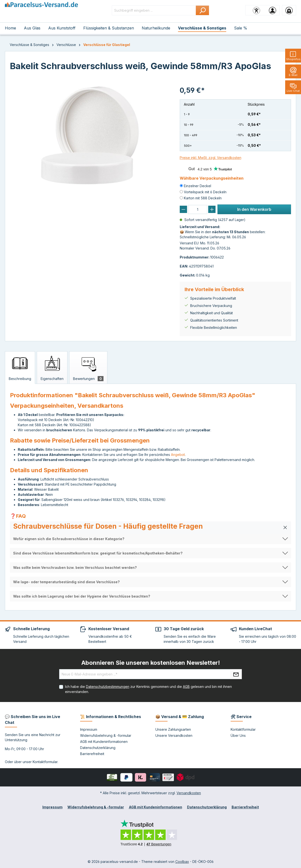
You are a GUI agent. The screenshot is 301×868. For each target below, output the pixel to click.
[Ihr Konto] (273, 10)
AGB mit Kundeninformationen (104, 742)
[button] (150, 527)
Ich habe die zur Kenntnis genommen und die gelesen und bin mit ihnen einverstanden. (148, 689)
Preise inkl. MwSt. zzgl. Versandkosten (211, 158)
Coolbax (182, 862)
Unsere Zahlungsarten (173, 729)
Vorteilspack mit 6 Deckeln (205, 192)
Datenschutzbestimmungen (108, 687)
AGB (186, 687)
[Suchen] (202, 10)
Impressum (89, 729)
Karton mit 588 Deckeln (203, 198)
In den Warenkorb (254, 209)
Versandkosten (189, 793)
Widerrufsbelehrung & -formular (106, 735)
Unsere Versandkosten (174, 735)
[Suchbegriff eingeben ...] (154, 10)
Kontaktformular (45, 762)
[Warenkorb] (289, 10)
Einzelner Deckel (198, 186)
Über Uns (238, 735)
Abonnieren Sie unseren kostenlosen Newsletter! (151, 663)
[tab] (20, 368)
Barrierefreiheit (92, 754)
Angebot (178, 455)
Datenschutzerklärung (98, 748)
